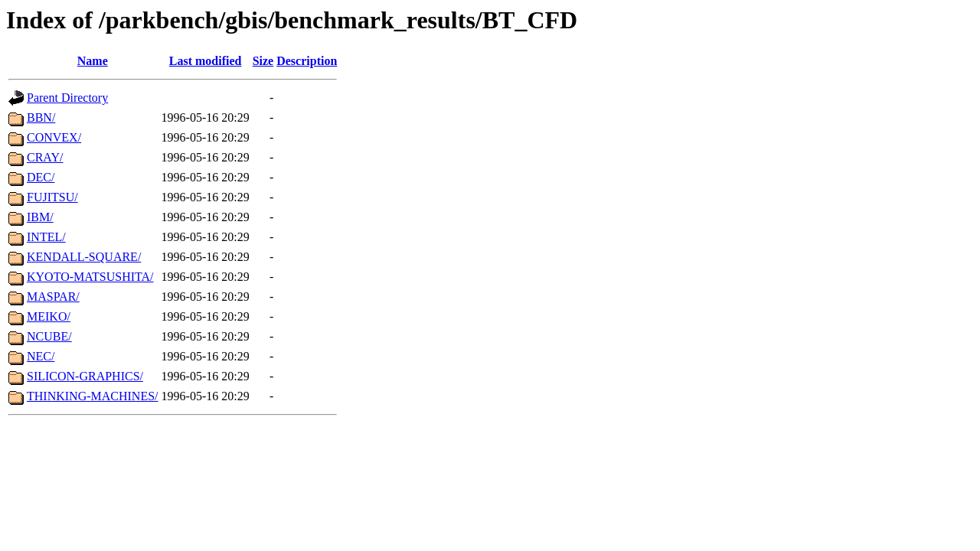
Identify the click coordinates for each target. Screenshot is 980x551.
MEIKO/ (49, 316)
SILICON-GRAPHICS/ (85, 376)
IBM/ (40, 217)
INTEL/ (46, 237)
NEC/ (41, 356)
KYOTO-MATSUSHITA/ (90, 277)
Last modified (206, 61)
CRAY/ (45, 157)
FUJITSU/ (52, 197)
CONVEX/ (54, 137)
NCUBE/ (49, 336)
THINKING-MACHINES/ (93, 396)
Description (307, 61)
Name (93, 61)
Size (263, 61)
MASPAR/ (53, 297)
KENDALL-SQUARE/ (84, 257)
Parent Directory (67, 98)
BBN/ (41, 117)
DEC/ (41, 177)
